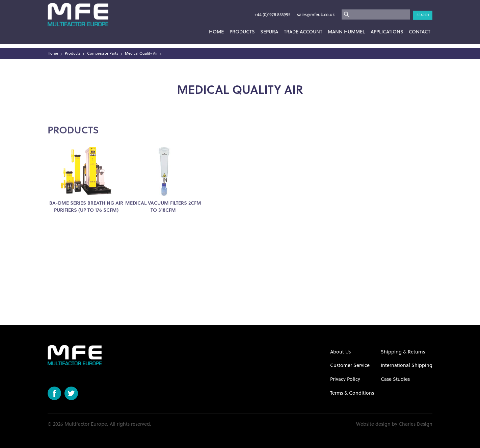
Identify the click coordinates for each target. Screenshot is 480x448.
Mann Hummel (346, 23)
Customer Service (350, 365)
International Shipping (407, 365)
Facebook (54, 393)
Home (216, 23)
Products (242, 23)
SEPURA (269, 23)
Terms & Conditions (352, 393)
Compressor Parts (103, 53)
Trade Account (303, 23)
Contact (420, 23)
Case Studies (395, 379)
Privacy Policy (345, 379)
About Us (340, 352)
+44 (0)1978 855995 (272, 6)
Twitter (71, 393)
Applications (387, 23)
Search (423, 7)
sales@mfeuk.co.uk (316, 6)
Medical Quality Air (141, 53)
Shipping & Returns (403, 352)
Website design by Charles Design (394, 424)
